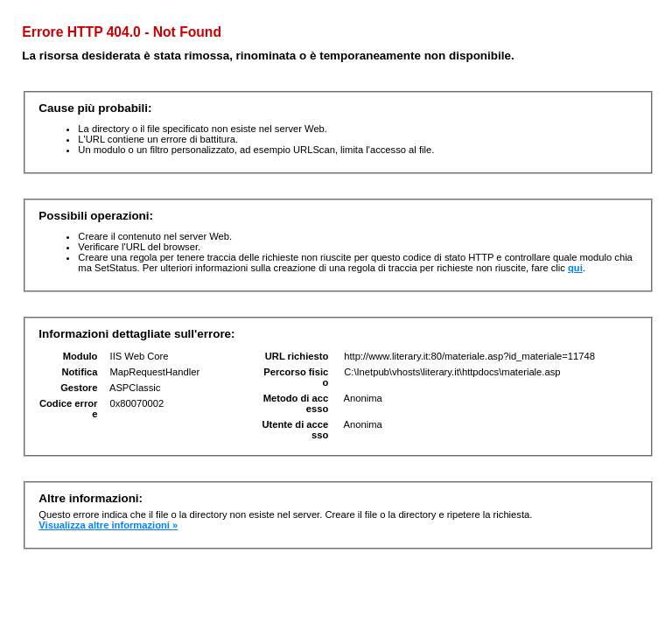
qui (575, 268)
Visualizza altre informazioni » (108, 525)
